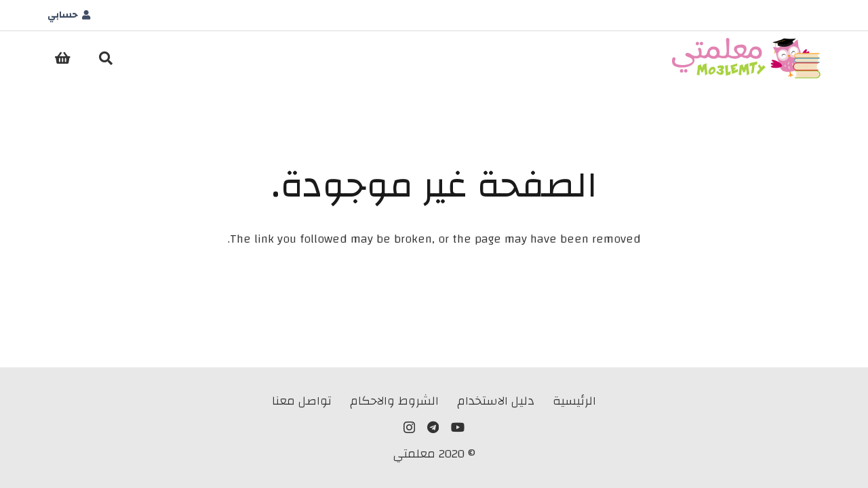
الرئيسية (574, 401)
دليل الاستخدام (496, 401)
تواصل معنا (302, 401)
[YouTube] (458, 427)
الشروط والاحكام (394, 401)
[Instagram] (409, 428)
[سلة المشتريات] (62, 58)
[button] (106, 58)
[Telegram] (433, 427)
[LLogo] (746, 58)
